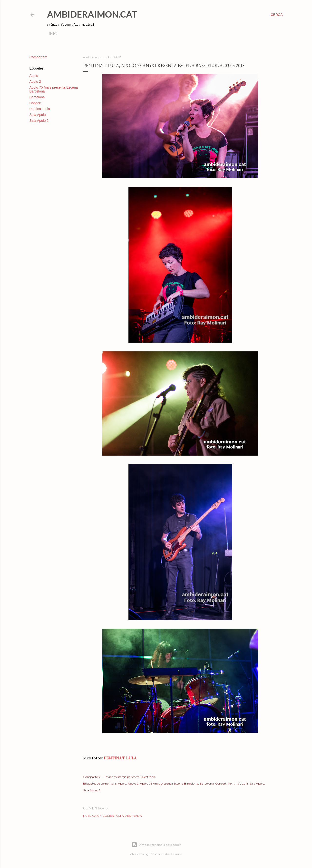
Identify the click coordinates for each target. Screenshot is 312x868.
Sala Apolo (38, 115)
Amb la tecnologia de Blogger (156, 845)
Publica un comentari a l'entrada (112, 816)
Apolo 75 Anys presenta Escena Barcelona (169, 783)
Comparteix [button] (38, 57)
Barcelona (37, 97)
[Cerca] (277, 15)
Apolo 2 (35, 82)
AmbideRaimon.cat (92, 14)
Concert (35, 103)
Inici (53, 34)
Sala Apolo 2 (39, 121)
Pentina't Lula (40, 109)
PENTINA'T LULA (120, 758)
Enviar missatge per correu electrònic (130, 777)
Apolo (34, 76)
